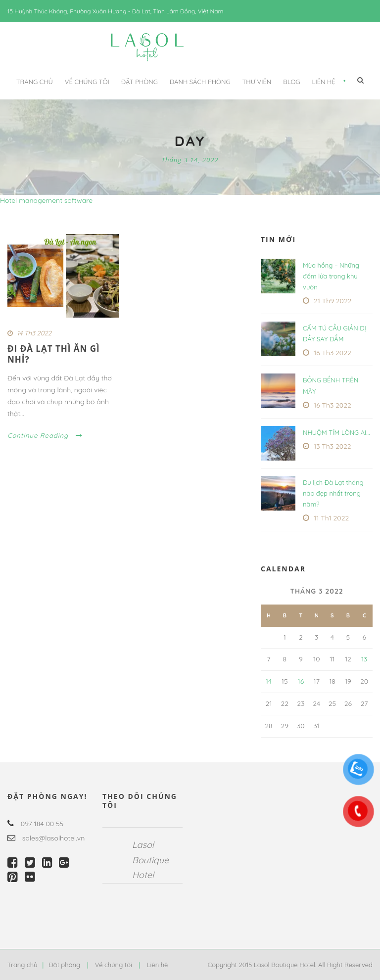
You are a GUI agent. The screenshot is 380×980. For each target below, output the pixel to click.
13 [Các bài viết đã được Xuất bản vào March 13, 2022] (364, 659)
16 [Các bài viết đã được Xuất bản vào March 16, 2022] (301, 681)
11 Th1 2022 (331, 518)
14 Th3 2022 (34, 333)
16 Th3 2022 (332, 353)
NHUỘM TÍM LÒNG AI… (336, 432)
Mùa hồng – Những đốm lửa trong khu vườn (331, 276)
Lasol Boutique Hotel (150, 860)
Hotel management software (46, 200)
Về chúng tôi (87, 82)
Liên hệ (324, 82)
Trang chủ (35, 82)
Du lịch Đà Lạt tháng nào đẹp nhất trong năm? (333, 493)
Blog (291, 82)
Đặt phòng (140, 82)
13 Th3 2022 (332, 446)
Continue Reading (45, 435)
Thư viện (257, 82)
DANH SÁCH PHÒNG (200, 82)
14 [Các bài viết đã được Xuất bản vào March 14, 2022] (269, 681)
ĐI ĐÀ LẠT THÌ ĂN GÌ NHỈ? (54, 354)
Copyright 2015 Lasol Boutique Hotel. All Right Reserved (290, 965)
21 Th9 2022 (332, 301)
